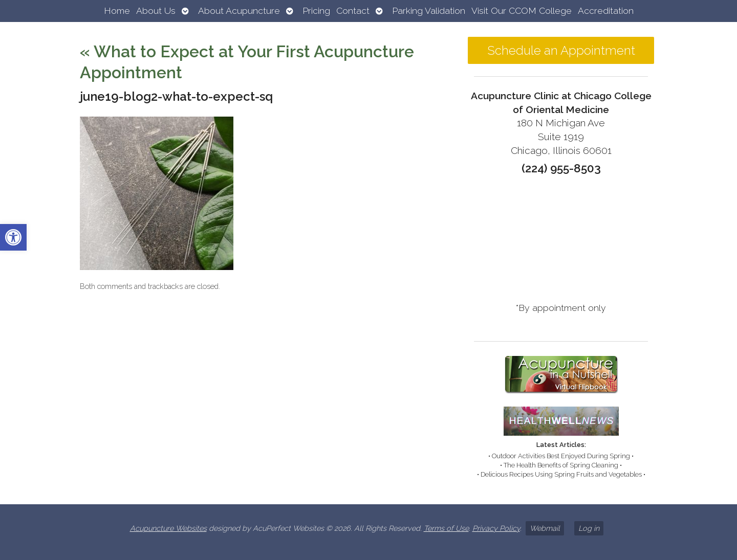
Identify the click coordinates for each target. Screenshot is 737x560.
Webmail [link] (545, 528)
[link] (13, 237)
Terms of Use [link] (446, 528)
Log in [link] (589, 528)
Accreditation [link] (606, 10)
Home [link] (117, 10)
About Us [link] (156, 10)
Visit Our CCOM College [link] (522, 10)
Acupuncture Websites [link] (168, 528)
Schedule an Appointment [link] (561, 50)
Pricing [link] (316, 10)
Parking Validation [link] (429, 10)
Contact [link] (353, 10)
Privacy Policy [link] (496, 528)
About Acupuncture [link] (239, 10)
